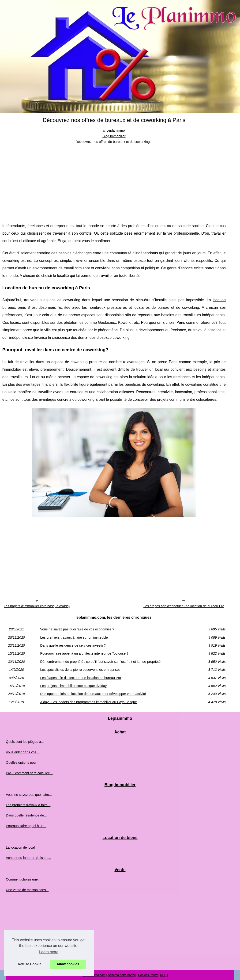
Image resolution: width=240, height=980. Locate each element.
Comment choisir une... (23, 879)
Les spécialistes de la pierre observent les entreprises (80, 670)
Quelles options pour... (23, 763)
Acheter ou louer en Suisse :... (28, 858)
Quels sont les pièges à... (25, 742)
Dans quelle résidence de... (26, 815)
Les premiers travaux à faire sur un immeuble (74, 637)
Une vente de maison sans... (27, 890)
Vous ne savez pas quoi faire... (29, 795)
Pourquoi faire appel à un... (26, 826)
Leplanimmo (116, 130)
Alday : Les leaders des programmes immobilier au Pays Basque (88, 702)
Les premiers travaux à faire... (28, 805)
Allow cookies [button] (68, 964)
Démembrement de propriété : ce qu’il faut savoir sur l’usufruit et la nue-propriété (100, 662)
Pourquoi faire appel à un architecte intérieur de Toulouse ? (84, 653)
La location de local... (22, 847)
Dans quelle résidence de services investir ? (73, 645)
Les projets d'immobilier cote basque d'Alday (37, 606)
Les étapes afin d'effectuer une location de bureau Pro (184, 606)
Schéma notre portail (122, 975)
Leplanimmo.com (94, 975)
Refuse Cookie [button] (30, 964)
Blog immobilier (114, 136)
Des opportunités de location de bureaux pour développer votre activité (93, 694)
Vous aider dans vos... (22, 752)
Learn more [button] (49, 952)
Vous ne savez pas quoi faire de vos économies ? (77, 629)
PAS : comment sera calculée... (29, 773)
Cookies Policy (148, 975)
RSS (163, 975)
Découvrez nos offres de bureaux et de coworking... (114, 142)
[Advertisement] (114, 180)
